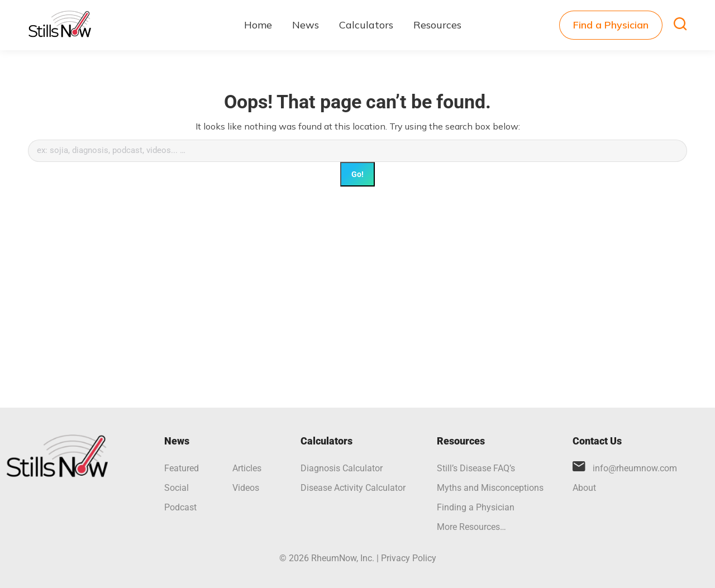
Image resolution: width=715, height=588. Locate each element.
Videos (246, 488)
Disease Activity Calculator (353, 488)
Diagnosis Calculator (342, 468)
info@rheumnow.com (635, 468)
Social (177, 488)
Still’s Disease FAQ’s (476, 468)
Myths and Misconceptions (490, 488)
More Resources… (471, 527)
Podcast (180, 507)
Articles (247, 468)
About (584, 488)
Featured (182, 468)
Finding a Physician (476, 507)
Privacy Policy (409, 558)
